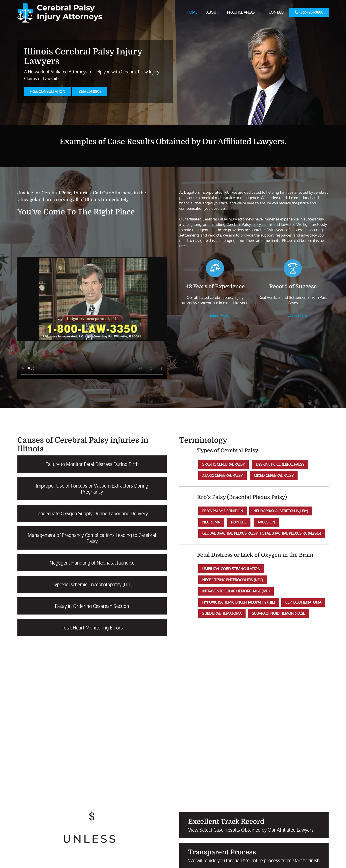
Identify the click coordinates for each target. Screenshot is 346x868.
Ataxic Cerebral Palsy (222, 476)
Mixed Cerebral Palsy (274, 476)
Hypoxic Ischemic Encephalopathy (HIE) (92, 584)
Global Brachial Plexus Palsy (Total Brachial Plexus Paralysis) (262, 533)
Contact (277, 12)
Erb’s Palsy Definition (223, 511)
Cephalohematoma (303, 602)
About (212, 12)
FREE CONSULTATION (47, 91)
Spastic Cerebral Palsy (223, 464)
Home (192, 12)
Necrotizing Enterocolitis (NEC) (233, 580)
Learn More (220, 315)
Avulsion (266, 522)
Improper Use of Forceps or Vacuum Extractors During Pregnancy (92, 489)
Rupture (239, 522)
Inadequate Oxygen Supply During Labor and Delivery (92, 513)
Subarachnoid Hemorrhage (278, 613)
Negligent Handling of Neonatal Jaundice (92, 563)
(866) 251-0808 (309, 12)
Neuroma (211, 522)
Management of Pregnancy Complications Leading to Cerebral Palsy (92, 538)
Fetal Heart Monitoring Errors (92, 628)
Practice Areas (243, 12)
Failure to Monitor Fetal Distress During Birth (92, 464)
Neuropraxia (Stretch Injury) (281, 511)
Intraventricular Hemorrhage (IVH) (236, 591)
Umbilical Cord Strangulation (231, 569)
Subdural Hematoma (222, 613)
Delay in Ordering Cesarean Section (92, 606)
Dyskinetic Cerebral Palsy (280, 464)
